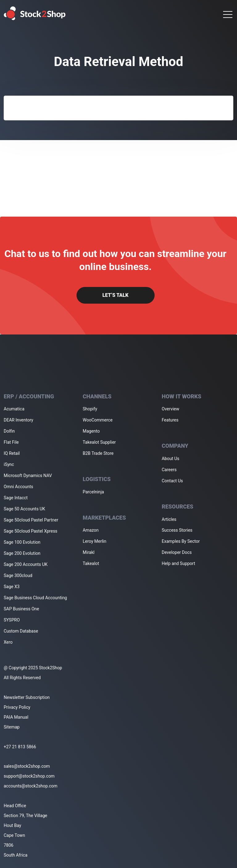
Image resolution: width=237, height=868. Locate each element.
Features (170, 420)
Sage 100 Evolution (22, 542)
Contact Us (172, 481)
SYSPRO (12, 620)
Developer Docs (177, 552)
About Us (170, 459)
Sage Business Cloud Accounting (35, 598)
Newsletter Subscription (27, 697)
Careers (169, 470)
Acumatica (14, 409)
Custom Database (21, 631)
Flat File (11, 442)
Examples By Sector (181, 541)
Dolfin (9, 431)
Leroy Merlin (94, 541)
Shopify (90, 409)
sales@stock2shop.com (27, 766)
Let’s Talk (115, 295)
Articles (169, 519)
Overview (170, 409)
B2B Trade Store (98, 453)
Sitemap (12, 727)
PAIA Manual (16, 717)
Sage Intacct (16, 498)
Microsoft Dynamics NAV (28, 476)
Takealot (91, 563)
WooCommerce (98, 420)
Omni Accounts (19, 487)
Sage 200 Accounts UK (26, 564)
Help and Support (178, 563)
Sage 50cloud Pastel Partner (31, 520)
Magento (91, 431)
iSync (9, 464)
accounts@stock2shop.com (31, 786)
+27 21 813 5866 (20, 747)
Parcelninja (93, 492)
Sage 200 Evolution (22, 553)
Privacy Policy (17, 707)
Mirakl (89, 552)
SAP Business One (21, 609)
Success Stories (177, 530)
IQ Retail (12, 453)
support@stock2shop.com (29, 776)
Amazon (91, 530)
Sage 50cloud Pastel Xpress (31, 531)
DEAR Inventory (19, 420)
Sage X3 (12, 587)
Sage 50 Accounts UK (24, 509)
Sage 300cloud (18, 575)
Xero (8, 642)
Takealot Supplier (99, 442)
